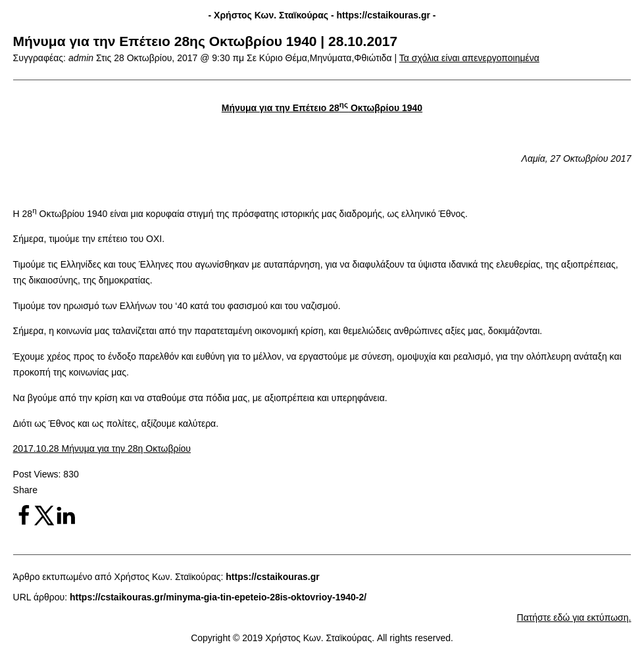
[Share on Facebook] (24, 523)
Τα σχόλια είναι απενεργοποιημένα (469, 58)
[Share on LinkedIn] (66, 523)
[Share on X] (45, 523)
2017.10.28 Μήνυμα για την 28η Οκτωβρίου (102, 448)
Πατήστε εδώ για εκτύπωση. (574, 617)
